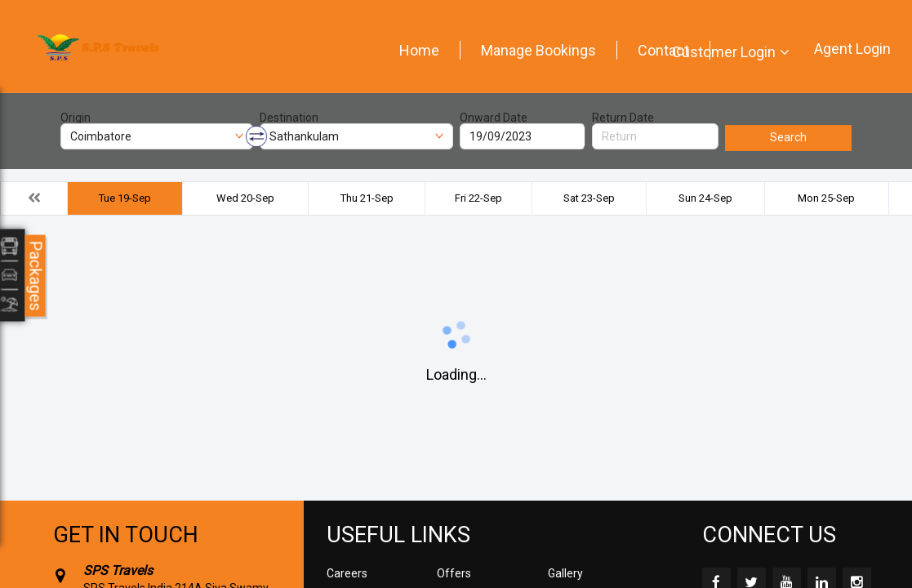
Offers (454, 573)
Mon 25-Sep (826, 198)
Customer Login (724, 52)
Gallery (565, 573)
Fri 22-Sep (478, 198)
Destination (289, 118)
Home (419, 50)
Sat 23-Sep (589, 198)
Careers (347, 573)
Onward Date (494, 118)
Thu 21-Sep (367, 198)
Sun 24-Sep (705, 198)
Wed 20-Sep (245, 198)
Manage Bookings (538, 50)
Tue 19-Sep (125, 198)
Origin (76, 118)
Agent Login (852, 49)
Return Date (623, 118)
